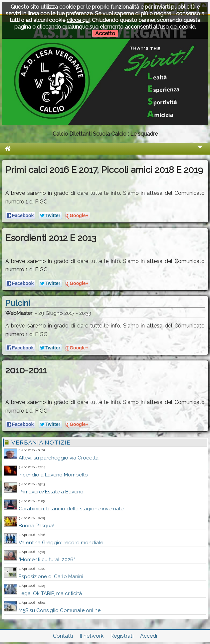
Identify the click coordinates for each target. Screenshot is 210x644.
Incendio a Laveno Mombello (53, 475)
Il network (92, 636)
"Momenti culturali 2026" (47, 560)
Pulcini (18, 303)
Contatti (63, 636)
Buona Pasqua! (36, 526)
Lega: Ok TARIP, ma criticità (50, 593)
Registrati (122, 636)
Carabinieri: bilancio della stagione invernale (71, 509)
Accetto (105, 33)
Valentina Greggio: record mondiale (61, 543)
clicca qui (78, 20)
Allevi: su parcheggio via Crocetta (59, 458)
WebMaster (19, 313)
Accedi (149, 636)
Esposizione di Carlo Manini (51, 577)
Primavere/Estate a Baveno (51, 492)
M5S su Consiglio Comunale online (60, 610)
